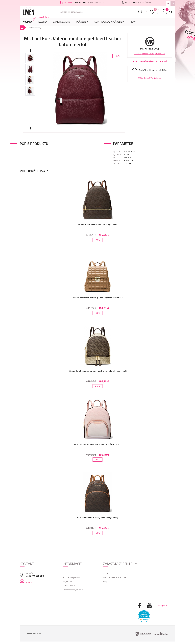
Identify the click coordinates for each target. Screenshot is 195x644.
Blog (105, 581)
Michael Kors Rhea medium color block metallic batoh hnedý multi (98, 371)
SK (168, 3)
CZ (173, 3)
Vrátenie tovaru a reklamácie (114, 577)
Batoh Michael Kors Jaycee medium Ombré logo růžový (97, 444)
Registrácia (67, 581)
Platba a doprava (70, 586)
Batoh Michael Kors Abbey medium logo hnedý (97, 517)
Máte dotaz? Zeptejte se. (150, 78)
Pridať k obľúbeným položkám (153, 70)
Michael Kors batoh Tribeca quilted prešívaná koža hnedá (98, 298)
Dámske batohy (62, 22)
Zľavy (134, 22)
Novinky (27, 22)
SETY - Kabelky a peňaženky (109, 22)
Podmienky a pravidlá (71, 577)
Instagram (162, 605)
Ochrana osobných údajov (73, 590)
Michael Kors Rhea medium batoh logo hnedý (97, 224)
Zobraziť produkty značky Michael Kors (150, 54)
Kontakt (106, 573)
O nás (65, 573)
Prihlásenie (145, 3)
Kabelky (42, 23)
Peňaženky (82, 23)
